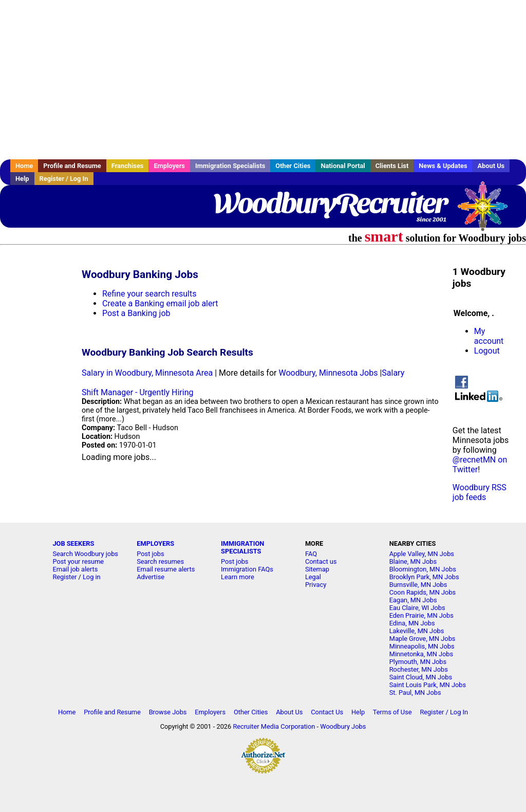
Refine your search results (149, 294)
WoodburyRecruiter (330, 203)
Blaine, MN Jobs (413, 561)
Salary (393, 373)
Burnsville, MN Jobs (418, 585)
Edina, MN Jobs (412, 623)
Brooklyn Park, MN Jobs (424, 577)
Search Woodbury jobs (85, 554)
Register (64, 577)
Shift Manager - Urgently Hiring (137, 392)
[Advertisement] (263, 80)
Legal (313, 577)
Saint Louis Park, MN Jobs (428, 685)
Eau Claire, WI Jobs (417, 608)
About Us (491, 166)
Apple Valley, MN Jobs (422, 554)
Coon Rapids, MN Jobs (422, 592)
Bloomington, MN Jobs (423, 569)
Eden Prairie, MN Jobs (421, 615)
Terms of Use (392, 712)
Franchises (128, 166)
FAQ (311, 554)
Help (22, 179)
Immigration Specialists (230, 166)
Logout (487, 351)
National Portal (343, 166)
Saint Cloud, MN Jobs (421, 677)
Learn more (238, 577)
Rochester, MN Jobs (419, 669)
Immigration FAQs (247, 569)
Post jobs (150, 554)
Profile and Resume (72, 166)
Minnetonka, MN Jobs (421, 654)
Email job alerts (75, 569)
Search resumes (160, 561)
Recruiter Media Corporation (274, 726)
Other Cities (293, 166)
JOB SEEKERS (73, 543)
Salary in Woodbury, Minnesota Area (147, 373)
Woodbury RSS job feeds (480, 492)
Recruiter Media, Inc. (487, 211)
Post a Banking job (136, 313)
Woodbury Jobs (343, 726)
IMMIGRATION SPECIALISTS (242, 547)
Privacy (316, 585)
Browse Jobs (168, 712)
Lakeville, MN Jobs (417, 631)
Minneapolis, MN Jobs (422, 646)
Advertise (151, 577)
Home (24, 166)
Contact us (321, 561)
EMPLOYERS (155, 543)
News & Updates (443, 166)
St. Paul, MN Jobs (415, 693)
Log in (92, 577)
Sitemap (317, 569)
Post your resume (78, 561)
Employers (169, 166)
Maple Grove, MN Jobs (422, 639)
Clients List (392, 166)
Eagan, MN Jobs (413, 600)
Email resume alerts (166, 569)
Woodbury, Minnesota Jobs (328, 373)
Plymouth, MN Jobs (418, 662)
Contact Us (327, 712)
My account (489, 336)
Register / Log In (64, 179)
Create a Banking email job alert (160, 303)
